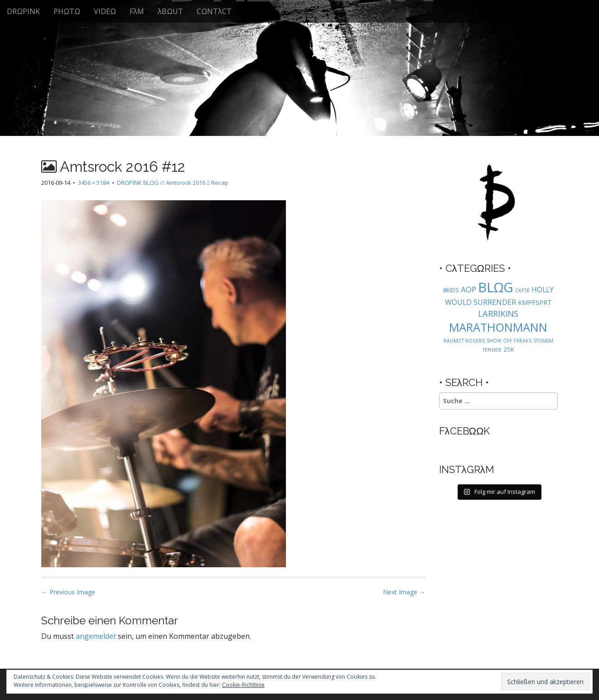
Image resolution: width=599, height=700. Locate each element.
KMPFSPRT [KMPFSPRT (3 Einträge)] (535, 302)
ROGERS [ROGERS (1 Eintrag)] (475, 341)
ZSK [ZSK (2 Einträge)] (509, 349)
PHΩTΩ (67, 11)
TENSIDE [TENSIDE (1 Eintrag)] (492, 350)
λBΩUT (170, 11)
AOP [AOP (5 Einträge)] (469, 289)
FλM (137, 11)
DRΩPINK (23, 11)
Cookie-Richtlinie (243, 685)
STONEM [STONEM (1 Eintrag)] (543, 341)
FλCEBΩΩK (465, 431)
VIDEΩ (105, 11)
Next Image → (404, 592)
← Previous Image (68, 592)
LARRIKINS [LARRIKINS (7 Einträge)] (498, 313)
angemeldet (96, 636)
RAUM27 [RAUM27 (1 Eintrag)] (454, 341)
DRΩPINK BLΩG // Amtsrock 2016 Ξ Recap (173, 183)
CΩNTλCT (214, 11)
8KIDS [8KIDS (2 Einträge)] (451, 290)
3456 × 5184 (94, 183)
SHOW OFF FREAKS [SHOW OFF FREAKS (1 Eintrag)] (509, 341)
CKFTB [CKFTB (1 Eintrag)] (522, 290)
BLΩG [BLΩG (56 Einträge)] (496, 287)
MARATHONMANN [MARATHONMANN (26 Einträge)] (498, 327)
